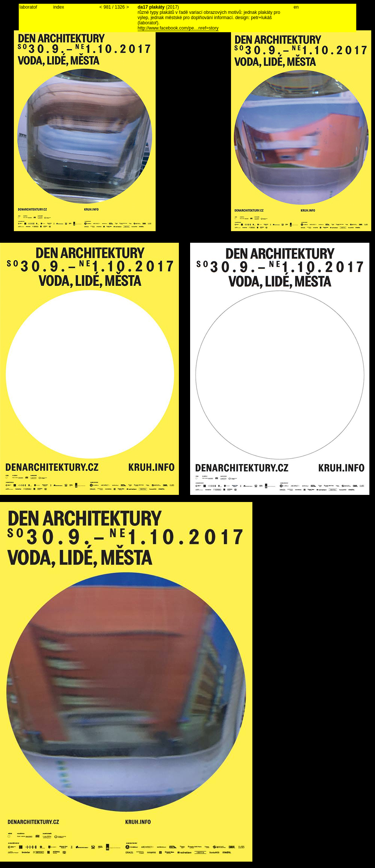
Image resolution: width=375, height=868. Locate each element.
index (59, 7)
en (296, 7)
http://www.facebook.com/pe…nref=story (178, 28)
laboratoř (28, 7)
